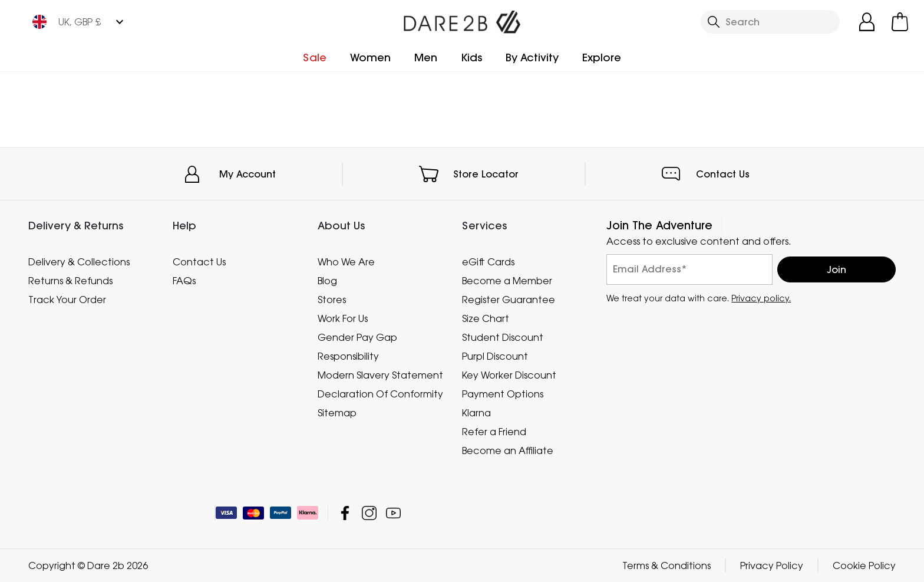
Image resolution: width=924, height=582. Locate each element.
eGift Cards (488, 262)
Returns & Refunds (70, 281)
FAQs (184, 281)
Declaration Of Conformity (380, 394)
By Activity (532, 57)
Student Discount (503, 337)
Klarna (476, 413)
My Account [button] (247, 174)
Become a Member (507, 281)
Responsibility (348, 356)
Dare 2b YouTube (393, 513)
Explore (602, 57)
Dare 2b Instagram (369, 513)
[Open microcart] (900, 22)
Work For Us (343, 318)
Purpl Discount (495, 356)
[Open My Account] (867, 22)
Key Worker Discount (509, 375)
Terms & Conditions (666, 565)
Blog (327, 281)
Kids (471, 57)
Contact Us (723, 174)
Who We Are (346, 262)
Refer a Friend (494, 432)
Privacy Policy (772, 565)
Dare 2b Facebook (345, 513)
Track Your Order (67, 300)
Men (426, 57)
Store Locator (486, 174)
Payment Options (503, 394)
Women (370, 57)
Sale (315, 57)
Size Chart (486, 318)
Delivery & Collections (79, 262)
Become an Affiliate (508, 451)
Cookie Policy (864, 565)
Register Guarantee (509, 300)
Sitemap (337, 413)
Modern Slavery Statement (380, 375)
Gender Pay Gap (357, 337)
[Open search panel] (770, 22)
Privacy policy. (761, 298)
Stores (332, 300)
